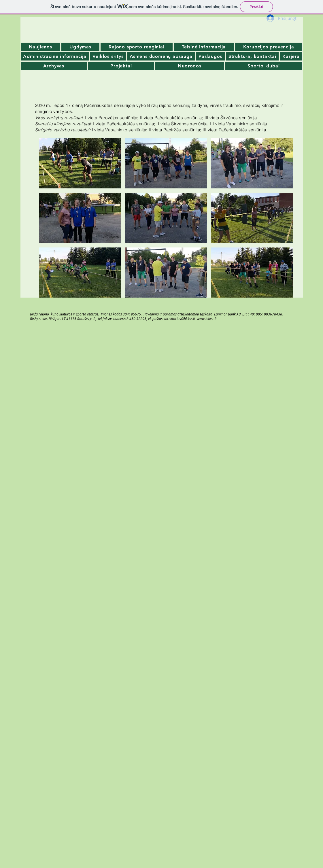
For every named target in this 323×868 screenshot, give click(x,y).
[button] (80, 163)
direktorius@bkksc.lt (180, 319)
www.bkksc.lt (207, 319)
